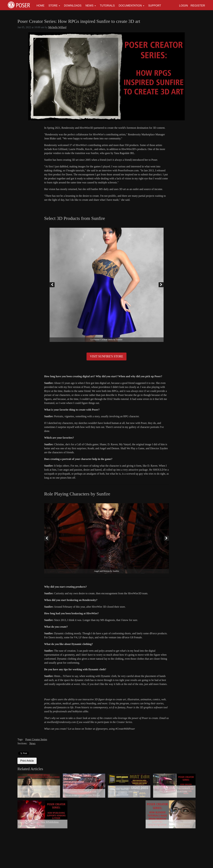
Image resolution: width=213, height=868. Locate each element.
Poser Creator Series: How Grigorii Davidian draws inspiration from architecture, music (172, 791)
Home (40, 6)
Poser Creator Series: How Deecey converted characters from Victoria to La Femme (37, 791)
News (89, 6)
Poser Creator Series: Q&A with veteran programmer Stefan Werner (82, 793)
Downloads (73, 6)
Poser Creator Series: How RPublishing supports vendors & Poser (38, 824)
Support (155, 6)
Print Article (27, 761)
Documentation (130, 6)
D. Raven (152, 466)
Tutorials (107, 6)
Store (53, 6)
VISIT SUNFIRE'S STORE (106, 356)
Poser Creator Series (36, 739)
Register (198, 6)
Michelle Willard (57, 27)
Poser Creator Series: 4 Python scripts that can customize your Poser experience (128, 791)
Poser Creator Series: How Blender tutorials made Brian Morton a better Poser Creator (169, 824)
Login (183, 6)
